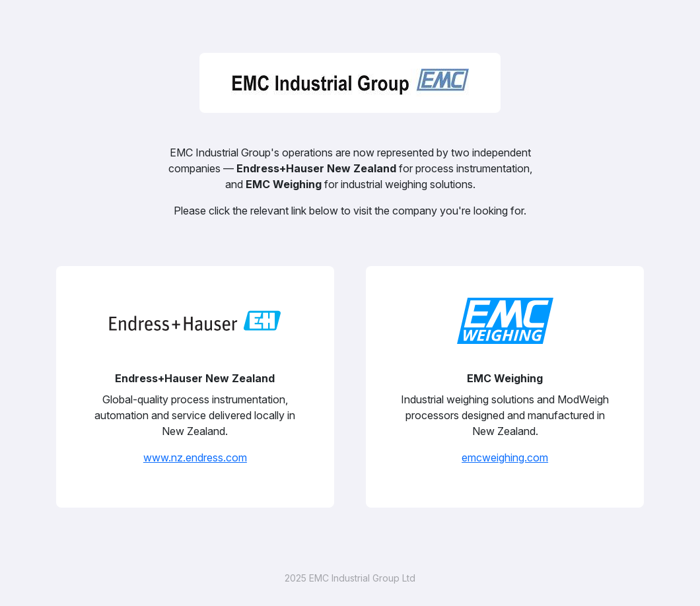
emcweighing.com (505, 457)
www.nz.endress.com (195, 457)
